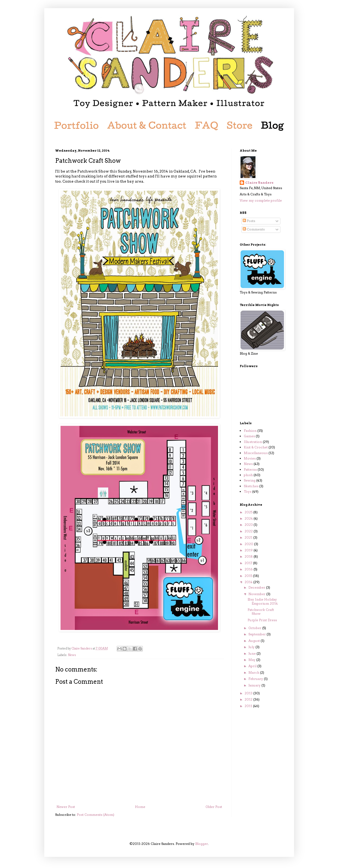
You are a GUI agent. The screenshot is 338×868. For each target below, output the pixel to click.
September (258, 634)
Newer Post (66, 807)
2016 (249, 569)
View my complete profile (261, 200)
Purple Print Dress (262, 620)
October (255, 628)
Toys (248, 491)
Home (140, 807)
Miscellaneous (256, 453)
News (72, 655)
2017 (249, 563)
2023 (249, 525)
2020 (249, 544)
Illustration (253, 442)
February (256, 679)
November (257, 594)
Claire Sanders (259, 182)
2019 (249, 550)
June (252, 653)
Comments (254, 229)
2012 (249, 699)
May (252, 660)
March (254, 672)
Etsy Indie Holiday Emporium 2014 (263, 601)
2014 (249, 582)
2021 (249, 537)
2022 (249, 531)
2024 (249, 518)
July (252, 647)
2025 (249, 512)
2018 (249, 556)
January (255, 685)
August (255, 641)
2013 (249, 693)
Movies (250, 458)
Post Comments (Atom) (96, 815)
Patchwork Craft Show (261, 612)
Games (249, 436)
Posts (249, 221)
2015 (249, 576)
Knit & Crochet (256, 447)
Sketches (251, 486)
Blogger (202, 844)
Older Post (214, 807)
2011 (249, 706)
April (253, 666)
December (257, 587)
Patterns (250, 469)
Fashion (250, 431)
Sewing (250, 480)
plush (248, 475)
